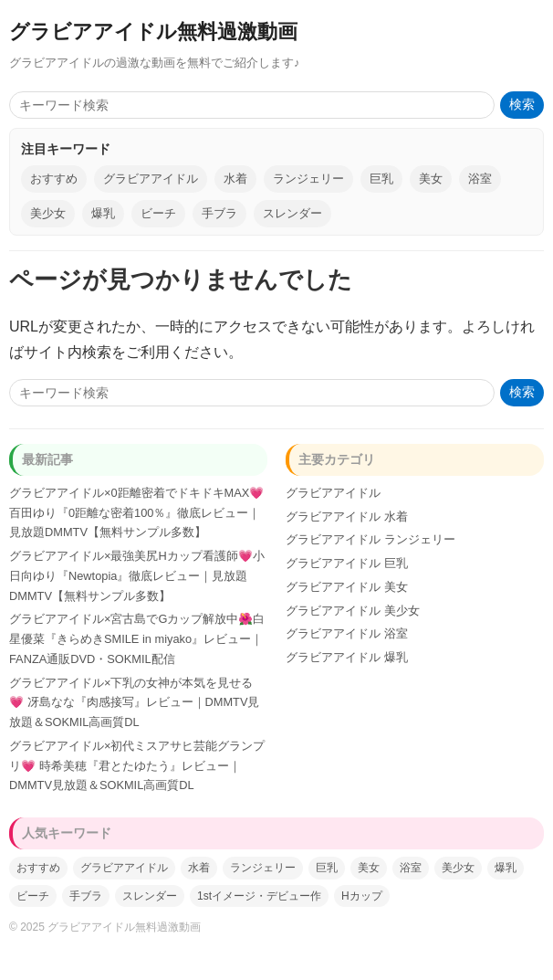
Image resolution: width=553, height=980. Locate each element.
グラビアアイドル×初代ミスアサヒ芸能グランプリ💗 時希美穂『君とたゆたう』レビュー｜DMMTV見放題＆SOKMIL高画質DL (137, 766)
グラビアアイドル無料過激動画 (153, 32)
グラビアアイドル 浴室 (347, 633)
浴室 (480, 179)
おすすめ (54, 179)
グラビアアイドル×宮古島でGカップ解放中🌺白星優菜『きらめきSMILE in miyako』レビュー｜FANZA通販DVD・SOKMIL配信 (137, 639)
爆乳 (103, 213)
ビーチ (158, 213)
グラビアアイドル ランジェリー (370, 539)
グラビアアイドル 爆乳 (347, 657)
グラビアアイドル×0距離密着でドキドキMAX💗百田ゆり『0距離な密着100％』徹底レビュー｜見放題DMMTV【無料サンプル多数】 (136, 513)
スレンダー (292, 213)
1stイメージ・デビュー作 (259, 896)
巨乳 (381, 179)
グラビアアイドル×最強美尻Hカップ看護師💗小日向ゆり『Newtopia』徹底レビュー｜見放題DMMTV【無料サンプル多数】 (137, 576)
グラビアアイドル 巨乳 (347, 563)
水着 (235, 179)
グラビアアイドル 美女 (347, 587)
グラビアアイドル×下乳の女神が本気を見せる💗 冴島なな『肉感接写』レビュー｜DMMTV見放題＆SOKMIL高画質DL (134, 703)
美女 (431, 179)
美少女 (48, 213)
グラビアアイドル (151, 179)
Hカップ (362, 896)
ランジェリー (308, 179)
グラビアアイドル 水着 (347, 516)
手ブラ (219, 213)
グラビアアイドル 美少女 (353, 611)
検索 (522, 105)
